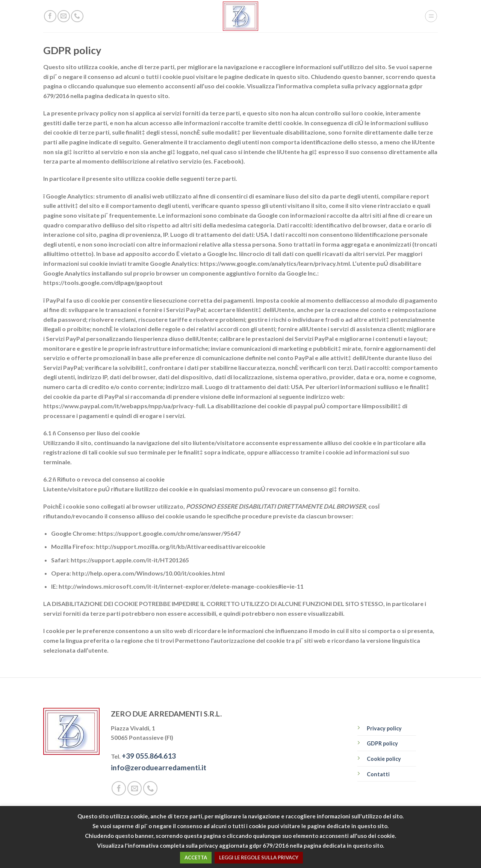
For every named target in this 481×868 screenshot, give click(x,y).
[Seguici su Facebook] (50, 16)
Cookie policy (384, 759)
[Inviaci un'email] (64, 16)
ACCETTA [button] (196, 857)
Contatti (378, 774)
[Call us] (77, 16)
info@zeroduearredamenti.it (159, 767)
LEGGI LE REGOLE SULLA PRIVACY (259, 857)
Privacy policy (384, 728)
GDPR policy (382, 743)
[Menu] (431, 16)
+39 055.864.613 (149, 756)
